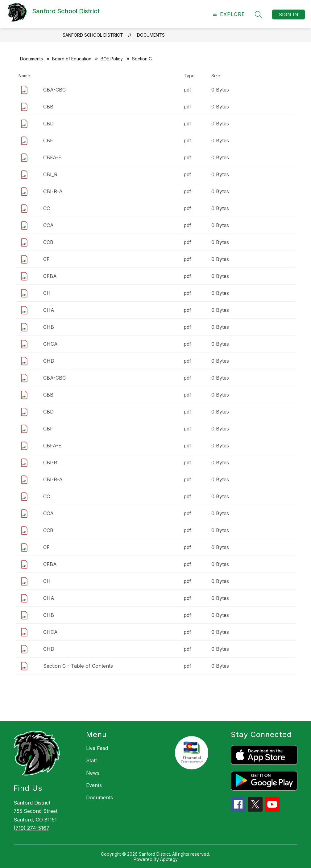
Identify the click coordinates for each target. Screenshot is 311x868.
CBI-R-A (53, 191)
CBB (48, 107)
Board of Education (72, 59)
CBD (48, 124)
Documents (151, 35)
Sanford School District (93, 35)
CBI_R (50, 174)
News (93, 773)
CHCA (50, 344)
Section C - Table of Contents (78, 666)
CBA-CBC (54, 90)
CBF (48, 141)
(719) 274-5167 (31, 828)
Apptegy (169, 859)
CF (46, 259)
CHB (49, 327)
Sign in (288, 14)
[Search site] (259, 14)
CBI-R (50, 463)
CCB (48, 242)
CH (47, 293)
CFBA (50, 276)
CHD (49, 361)
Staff (92, 760)
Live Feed (97, 748)
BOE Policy (112, 59)
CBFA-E (52, 157)
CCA (48, 225)
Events (94, 785)
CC (47, 208)
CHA (49, 310)
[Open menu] (228, 14)
